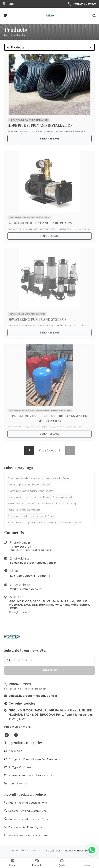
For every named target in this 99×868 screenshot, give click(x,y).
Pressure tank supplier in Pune (26, 522)
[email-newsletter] (53, 660)
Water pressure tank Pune (65, 522)
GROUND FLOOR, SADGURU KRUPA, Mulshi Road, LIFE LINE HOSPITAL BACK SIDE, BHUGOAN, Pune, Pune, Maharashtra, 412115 (50, 605)
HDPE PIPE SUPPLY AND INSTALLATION (40, 126)
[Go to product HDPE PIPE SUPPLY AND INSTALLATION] (50, 85)
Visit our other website (26, 589)
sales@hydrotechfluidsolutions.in (33, 563)
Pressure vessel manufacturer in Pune (31, 516)
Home (8, 35)
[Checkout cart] (5, 16)
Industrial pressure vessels (24, 510)
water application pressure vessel (29, 485)
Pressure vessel (62, 497)
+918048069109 (82, 4)
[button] (94, 16)
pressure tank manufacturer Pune (29, 497)
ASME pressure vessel (21, 503)
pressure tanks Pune (56, 478)
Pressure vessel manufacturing (57, 503)
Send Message (50, 139)
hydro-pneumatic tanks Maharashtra (31, 491)
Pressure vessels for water (24, 478)
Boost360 (83, 851)
